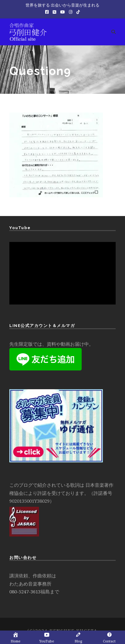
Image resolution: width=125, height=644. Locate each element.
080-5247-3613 (25, 591)
